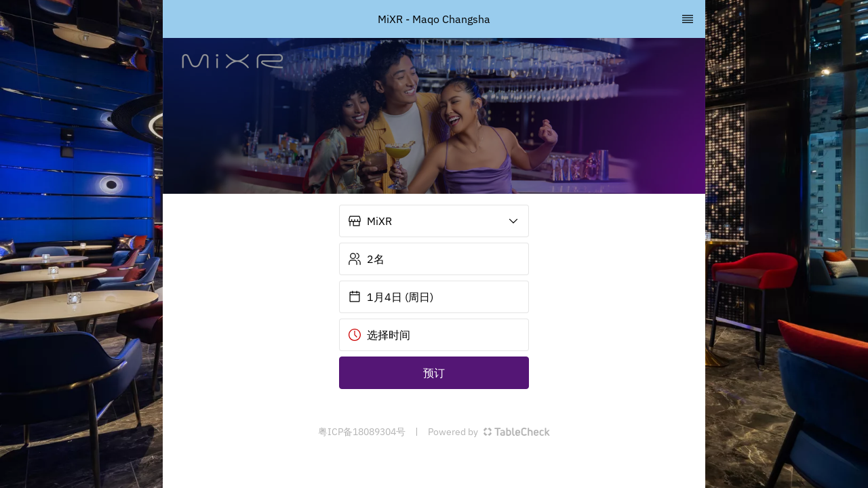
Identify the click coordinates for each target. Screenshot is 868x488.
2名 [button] (366, 259)
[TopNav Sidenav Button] (688, 19)
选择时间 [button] (379, 335)
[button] (434, 221)
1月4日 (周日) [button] (391, 297)
